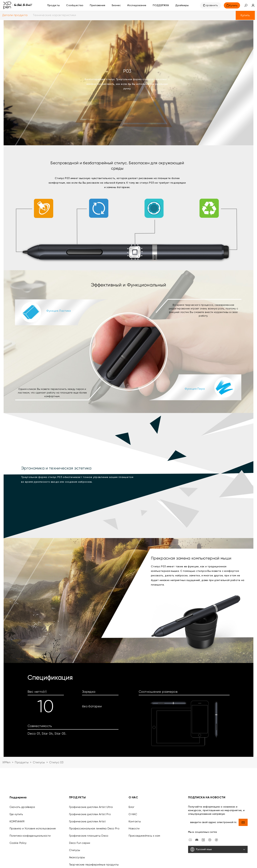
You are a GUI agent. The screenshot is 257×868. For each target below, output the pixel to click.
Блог (132, 787)
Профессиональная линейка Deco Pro (94, 808)
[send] (243, 802)
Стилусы (39, 762)
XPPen (6, 762)
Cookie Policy (18, 823)
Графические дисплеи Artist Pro (90, 794)
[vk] (203, 819)
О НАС (133, 794)
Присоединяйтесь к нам (144, 815)
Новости (134, 808)
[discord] (197, 819)
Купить (245, 15)
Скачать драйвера (22, 787)
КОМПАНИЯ (17, 801)
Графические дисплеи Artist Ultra (91, 787)
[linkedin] (210, 819)
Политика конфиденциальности (30, 815)
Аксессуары (77, 837)
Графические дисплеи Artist (87, 801)
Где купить (16, 794)
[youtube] (190, 819)
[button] (246, 5)
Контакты (135, 801)
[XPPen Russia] (216, 819)
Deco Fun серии (80, 823)
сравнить (212, 5)
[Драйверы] (182, 5)
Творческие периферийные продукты (94, 844)
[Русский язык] (218, 829)
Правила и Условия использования (33, 808)
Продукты (54, 5)
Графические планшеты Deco (89, 815)
